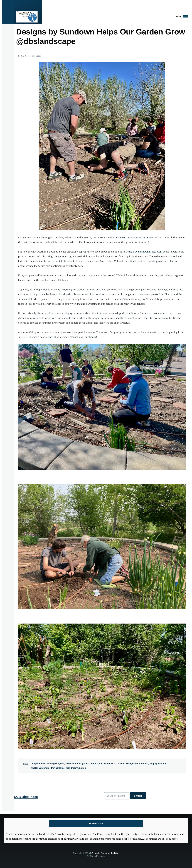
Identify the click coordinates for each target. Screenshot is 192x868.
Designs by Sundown (137, 764)
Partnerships (58, 768)
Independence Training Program (48, 764)
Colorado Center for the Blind (105, 853)
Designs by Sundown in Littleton (144, 252)
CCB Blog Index (26, 797)
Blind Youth (97, 764)
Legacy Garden (158, 764)
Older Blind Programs (77, 764)
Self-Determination (76, 768)
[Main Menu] (181, 17)
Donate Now (96, 824)
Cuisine (120, 764)
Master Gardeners (40, 768)
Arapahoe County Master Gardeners (133, 237)
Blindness (109, 764)
